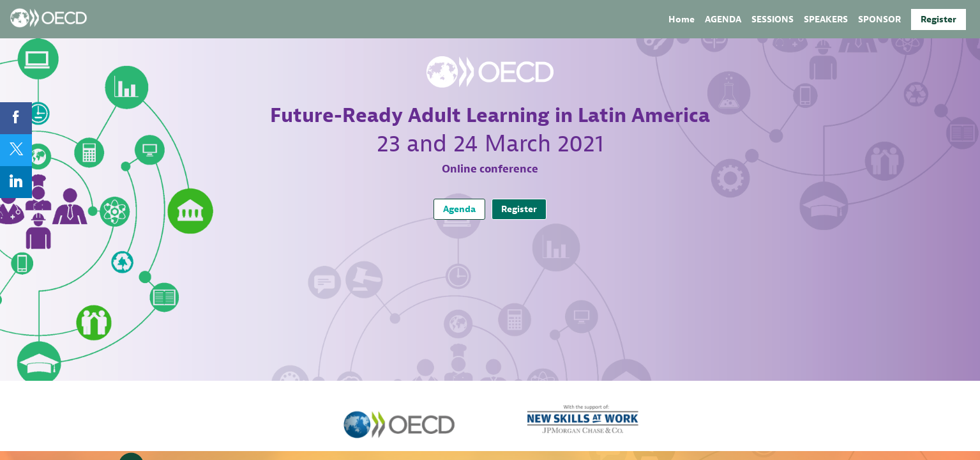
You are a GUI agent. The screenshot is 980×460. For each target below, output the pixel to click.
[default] (879, 19)
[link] (682, 19)
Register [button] (519, 209)
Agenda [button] (459, 209)
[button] (939, 19)
